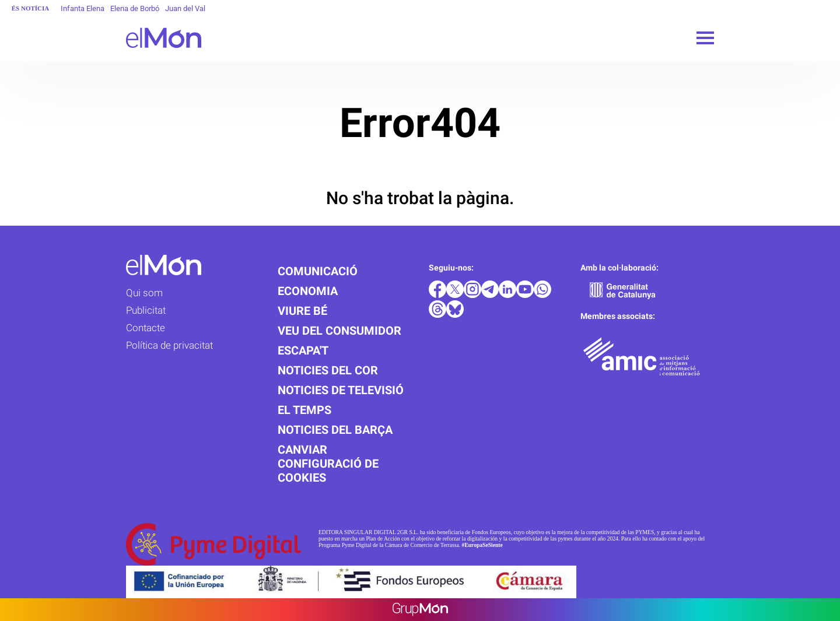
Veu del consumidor (339, 331)
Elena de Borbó (135, 8)
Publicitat (146, 310)
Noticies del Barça (335, 430)
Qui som (144, 293)
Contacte (146, 328)
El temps (304, 410)
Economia (308, 291)
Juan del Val (185, 8)
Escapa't (303, 350)
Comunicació (318, 271)
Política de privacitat (169, 345)
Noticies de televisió (341, 390)
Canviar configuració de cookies (328, 464)
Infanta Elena (83, 8)
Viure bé (302, 311)
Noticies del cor (328, 370)
